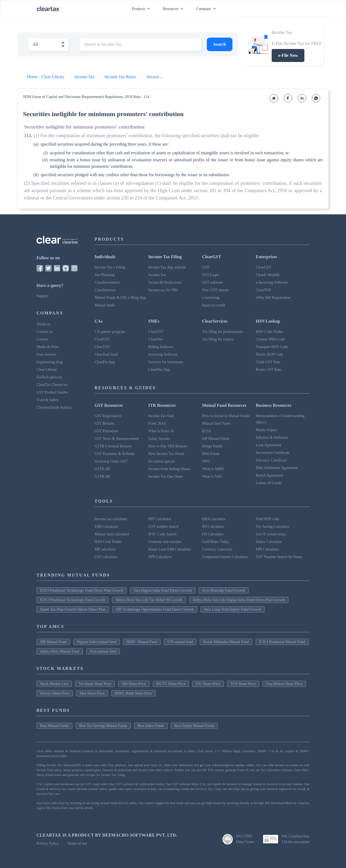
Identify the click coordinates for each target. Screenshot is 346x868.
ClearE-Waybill (268, 275)
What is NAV (212, 476)
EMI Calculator (106, 527)
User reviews (46, 354)
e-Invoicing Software (272, 282)
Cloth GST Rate (268, 362)
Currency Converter (217, 549)
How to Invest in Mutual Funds (226, 416)
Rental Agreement (269, 475)
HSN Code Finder (269, 332)
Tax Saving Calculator (273, 527)
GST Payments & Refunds (115, 454)
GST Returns (104, 423)
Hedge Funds (212, 446)
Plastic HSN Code (270, 354)
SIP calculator (105, 549)
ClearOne (156, 339)
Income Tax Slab (161, 416)
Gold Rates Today (216, 542)
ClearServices (105, 290)
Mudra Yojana (266, 430)
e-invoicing (211, 298)
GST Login (210, 275)
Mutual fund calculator (112, 534)
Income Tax (157, 275)
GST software (212, 282)
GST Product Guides (52, 392)
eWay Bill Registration (273, 298)
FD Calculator (213, 534)
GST (205, 267)
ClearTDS (263, 290)
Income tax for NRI (163, 290)
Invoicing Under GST (111, 461)
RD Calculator (213, 527)
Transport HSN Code (272, 347)
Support (42, 296)
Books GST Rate (269, 370)
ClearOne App (159, 370)
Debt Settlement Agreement (277, 468)
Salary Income (159, 439)
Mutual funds (105, 305)
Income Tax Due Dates (166, 476)
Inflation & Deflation (272, 438)
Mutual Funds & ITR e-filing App (120, 298)
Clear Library (47, 370)
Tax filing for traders (218, 339)
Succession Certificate (273, 453)
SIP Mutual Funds (216, 439)
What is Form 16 (161, 431)
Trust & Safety (48, 400)
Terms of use (77, 844)
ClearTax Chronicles (52, 385)
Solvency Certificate (271, 460)
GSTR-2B (102, 469)
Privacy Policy (48, 844)
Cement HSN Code (270, 339)
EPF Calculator (267, 549)
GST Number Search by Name (279, 557)
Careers (42, 339)
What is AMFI (213, 469)
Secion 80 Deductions (165, 282)
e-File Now (288, 55)
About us (43, 324)
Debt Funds (211, 454)
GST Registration (108, 416)
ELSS (206, 431)
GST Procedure (106, 431)
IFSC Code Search (162, 534)
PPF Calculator (160, 519)
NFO (206, 461)
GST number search (164, 527)
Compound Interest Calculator (225, 557)
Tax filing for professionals (222, 332)
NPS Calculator (160, 557)
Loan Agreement (268, 445)
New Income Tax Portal (166, 454)
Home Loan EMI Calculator (170, 549)
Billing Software (161, 347)
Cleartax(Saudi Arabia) (54, 407)
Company (207, 9)
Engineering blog (50, 362)
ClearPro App (105, 362)
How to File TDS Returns (168, 446)
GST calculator (106, 557)
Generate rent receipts (165, 542)
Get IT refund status (271, 534)
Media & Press (48, 347)
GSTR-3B (102, 476)
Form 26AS (157, 423)
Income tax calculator (111, 519)
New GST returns (215, 290)
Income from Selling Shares (170, 469)
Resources (174, 9)
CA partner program (110, 332)
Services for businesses (166, 362)
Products (142, 9)
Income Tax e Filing (110, 267)
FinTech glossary (49, 377)
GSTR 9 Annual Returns (113, 446)
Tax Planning (105, 275)
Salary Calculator (269, 542)
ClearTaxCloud (106, 354)
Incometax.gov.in (162, 461)
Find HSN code (267, 519)
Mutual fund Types (216, 423)
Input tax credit (214, 305)
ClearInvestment (107, 282)
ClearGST (263, 267)
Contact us (45, 332)
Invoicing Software (163, 354)
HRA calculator (214, 519)
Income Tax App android (167, 267)
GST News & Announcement (117, 439)
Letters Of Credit (269, 483)
